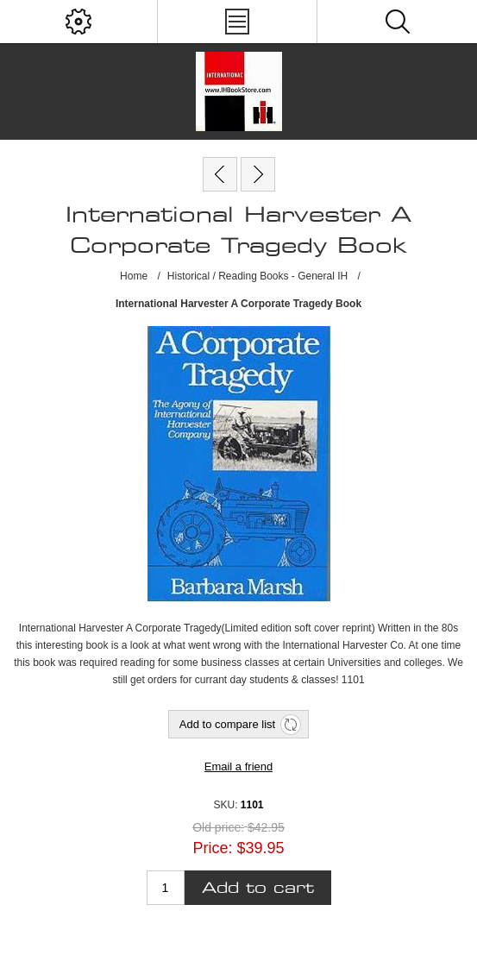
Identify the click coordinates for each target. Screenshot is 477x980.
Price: (212, 848)
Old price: (218, 827)
